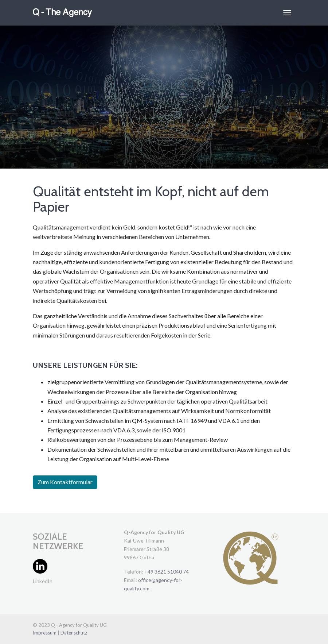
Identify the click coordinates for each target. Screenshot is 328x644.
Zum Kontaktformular (65, 482)
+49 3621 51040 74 (167, 572)
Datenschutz (74, 633)
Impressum (45, 633)
